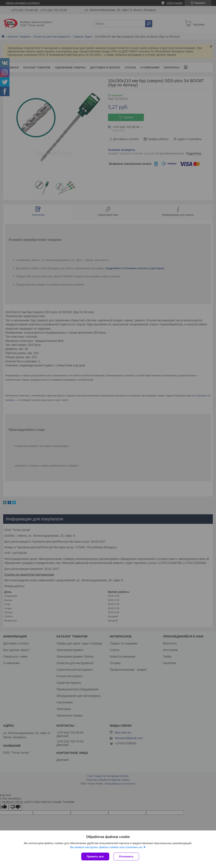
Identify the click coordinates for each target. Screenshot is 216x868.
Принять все (95, 856)
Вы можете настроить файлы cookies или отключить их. (107, 847)
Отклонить (126, 856)
